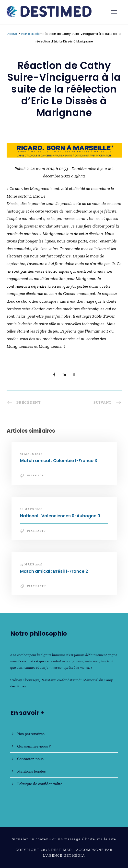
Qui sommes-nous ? (34, 746)
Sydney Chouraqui (25, 680)
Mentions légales (31, 771)
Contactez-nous (30, 759)
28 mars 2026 (31, 509)
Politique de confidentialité (40, 784)
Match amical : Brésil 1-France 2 (54, 571)
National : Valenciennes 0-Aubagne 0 (60, 516)
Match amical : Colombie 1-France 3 (59, 461)
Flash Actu (36, 475)
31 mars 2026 (31, 454)
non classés (30, 34)
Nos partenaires (31, 734)
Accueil (13, 34)
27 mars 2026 (31, 564)
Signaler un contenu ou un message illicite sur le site (64, 839)
